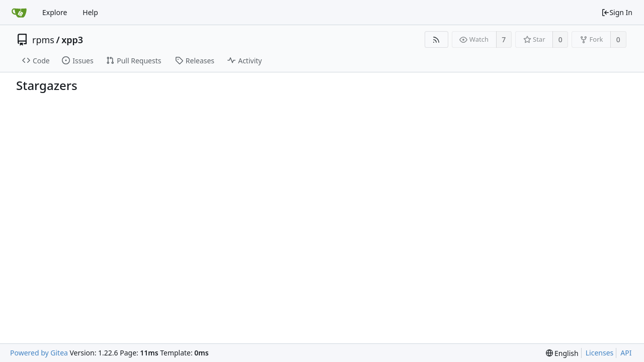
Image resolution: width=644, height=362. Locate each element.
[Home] (19, 13)
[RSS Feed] (436, 39)
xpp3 (72, 40)
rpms (43, 40)
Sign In (617, 12)
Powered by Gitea (39, 353)
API (626, 353)
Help (90, 12)
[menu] (562, 353)
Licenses (600, 353)
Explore (55, 12)
